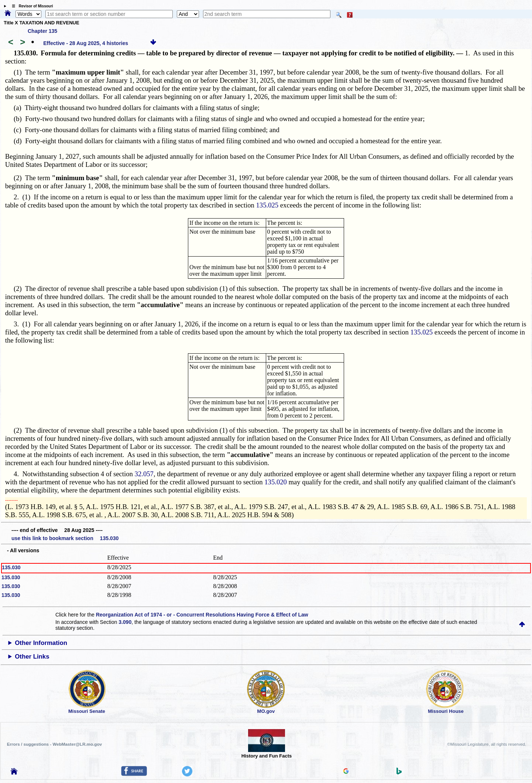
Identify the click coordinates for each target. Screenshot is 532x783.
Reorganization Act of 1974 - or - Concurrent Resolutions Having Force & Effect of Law (202, 615)
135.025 (267, 205)
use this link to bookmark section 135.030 (65, 538)
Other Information (41, 643)
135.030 (11, 567)
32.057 (144, 474)
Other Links (32, 657)
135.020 (276, 482)
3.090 (125, 622)
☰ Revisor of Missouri (31, 6)
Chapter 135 (42, 31)
